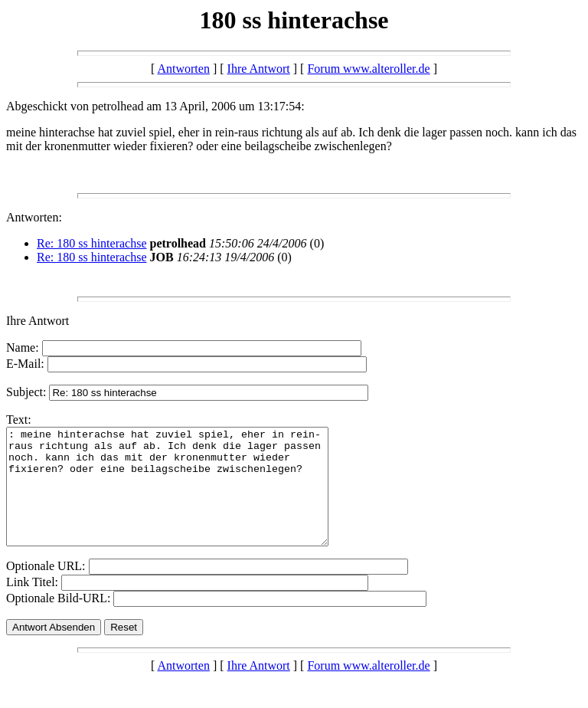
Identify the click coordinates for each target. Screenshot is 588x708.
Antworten (183, 69)
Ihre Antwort (259, 69)
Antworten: (34, 217)
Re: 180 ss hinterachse (92, 243)
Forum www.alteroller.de (368, 69)
